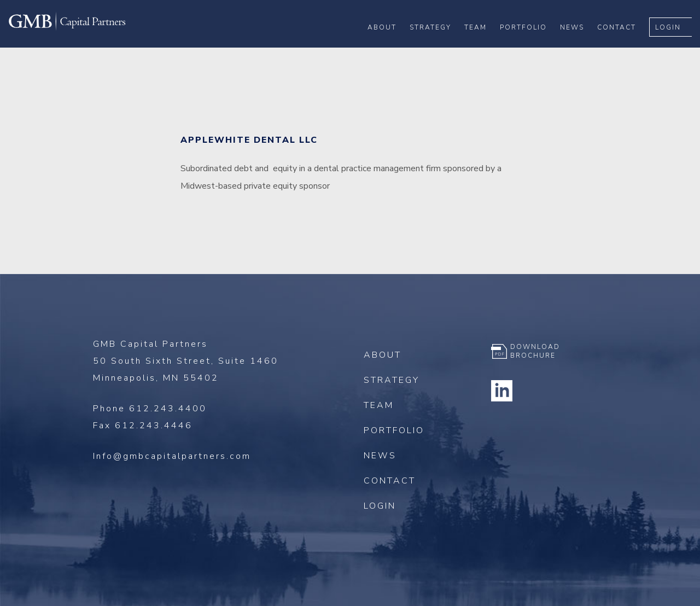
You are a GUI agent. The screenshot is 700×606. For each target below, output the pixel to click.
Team (484, 44)
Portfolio (532, 44)
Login (676, 44)
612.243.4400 (168, 409)
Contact (625, 44)
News (580, 44)
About (390, 44)
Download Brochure (535, 351)
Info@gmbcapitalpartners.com (172, 456)
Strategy (439, 44)
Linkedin (502, 391)
